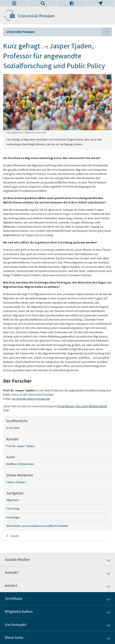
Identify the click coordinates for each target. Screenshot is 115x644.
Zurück (15, 536)
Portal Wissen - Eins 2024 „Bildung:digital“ (82, 406)
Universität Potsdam (36, 16)
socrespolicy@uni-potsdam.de (31, 399)
